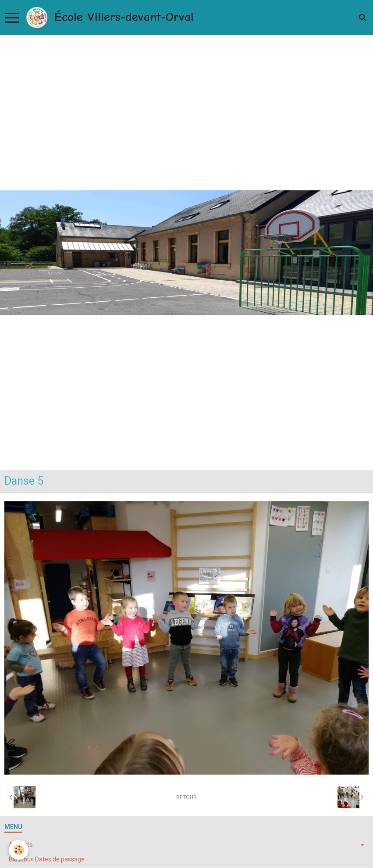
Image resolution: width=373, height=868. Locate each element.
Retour (186, 797)
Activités (21, 845)
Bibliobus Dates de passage (47, 859)
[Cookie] (19, 850)
